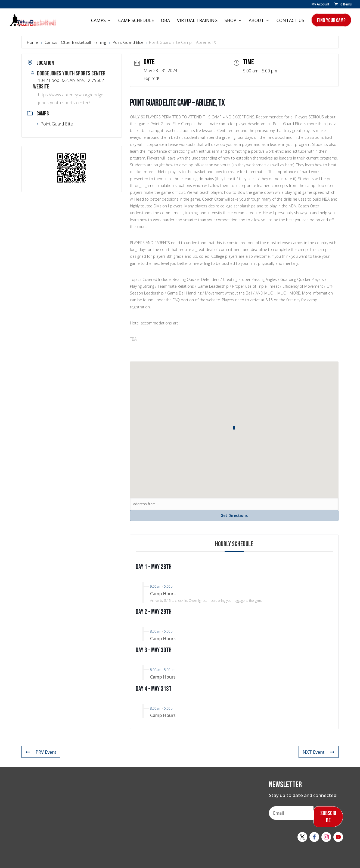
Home (33, 42)
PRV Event (41, 752)
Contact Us (290, 21)
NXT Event (318, 752)
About (256, 21)
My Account (321, 5)
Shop (230, 21)
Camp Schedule (136, 21)
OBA (165, 21)
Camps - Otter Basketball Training (75, 42)
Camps (98, 21)
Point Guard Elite (128, 42)
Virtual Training (197, 21)
